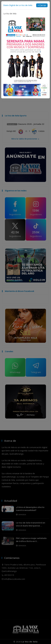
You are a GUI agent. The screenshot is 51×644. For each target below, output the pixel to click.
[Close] (42, 5)
